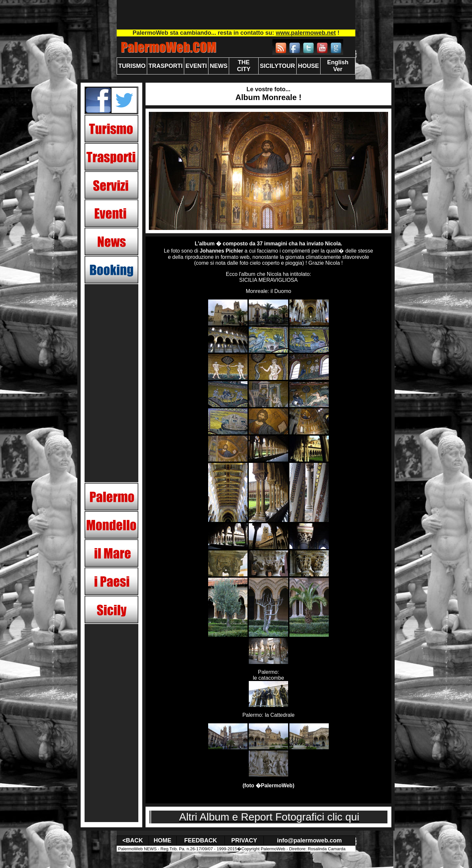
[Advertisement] (236, 15)
